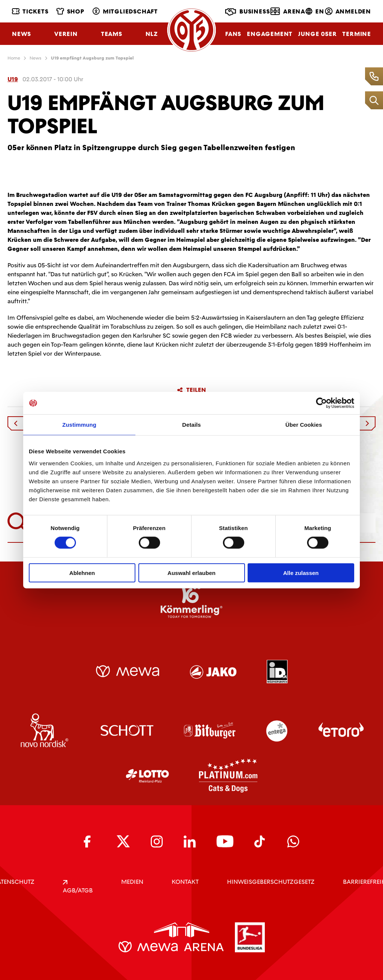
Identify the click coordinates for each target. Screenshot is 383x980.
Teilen (191, 390)
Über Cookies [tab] (304, 425)
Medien (132, 882)
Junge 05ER (317, 34)
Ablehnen (82, 573)
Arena (288, 11)
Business (247, 12)
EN (315, 11)
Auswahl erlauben (191, 573)
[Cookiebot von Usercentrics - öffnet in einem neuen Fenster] (321, 403)
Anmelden (348, 11)
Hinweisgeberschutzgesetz (271, 882)
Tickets (30, 11)
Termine (357, 34)
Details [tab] (191, 425)
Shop (71, 11)
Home (14, 58)
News (22, 34)
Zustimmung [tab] (79, 425)
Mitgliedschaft (125, 11)
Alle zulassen (301, 573)
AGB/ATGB (78, 887)
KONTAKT (185, 882)
